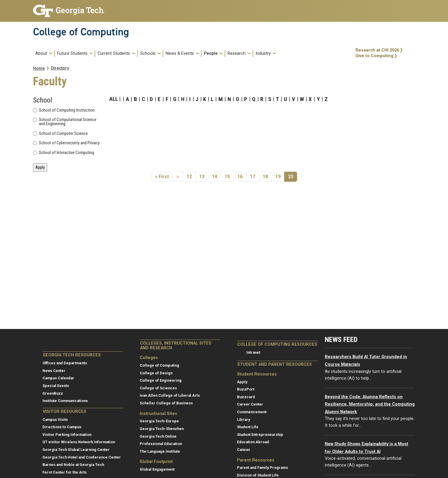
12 (191, 176)
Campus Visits (55, 420)
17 (254, 176)
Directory (60, 68)
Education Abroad (253, 442)
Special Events (56, 386)
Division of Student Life (258, 475)
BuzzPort (246, 389)
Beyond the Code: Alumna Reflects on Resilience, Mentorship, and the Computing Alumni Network (370, 404)
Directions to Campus (62, 427)
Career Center (250, 404)
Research (237, 53)
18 (267, 176)
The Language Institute (160, 451)
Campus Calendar (58, 378)
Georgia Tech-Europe (159, 421)
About (41, 53)
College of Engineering (161, 380)
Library (243, 420)
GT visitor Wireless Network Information (79, 442)
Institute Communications (65, 401)
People (211, 53)
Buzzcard (246, 397)
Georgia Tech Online (158, 436)
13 (204, 176)
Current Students (114, 53)
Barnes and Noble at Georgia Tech (73, 465)
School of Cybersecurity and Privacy (69, 143)
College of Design (156, 373)
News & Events (180, 53)
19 (280, 176)
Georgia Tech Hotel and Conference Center (82, 457)
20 (292, 176)
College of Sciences (158, 388)
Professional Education (161, 444)
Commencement (252, 412)
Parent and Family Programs (262, 468)
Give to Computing (374, 56)
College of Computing (81, 32)
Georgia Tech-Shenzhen (162, 429)
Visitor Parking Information (67, 435)
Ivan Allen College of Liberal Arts (170, 395)
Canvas (243, 450)
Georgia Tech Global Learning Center (76, 450)
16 (242, 176)
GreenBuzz (53, 393)
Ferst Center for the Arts (65, 472)
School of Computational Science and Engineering (68, 122)
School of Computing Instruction (67, 110)
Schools (148, 53)
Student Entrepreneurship (260, 435)
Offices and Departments (65, 363)
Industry (263, 53)
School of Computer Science (63, 134)
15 (229, 176)
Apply (242, 382)
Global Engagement (157, 469)
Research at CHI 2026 (377, 50)
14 (216, 176)
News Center (54, 371)
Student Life (248, 427)
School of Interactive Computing (66, 153)
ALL (114, 99)
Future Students (72, 53)
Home (39, 68)
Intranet (253, 352)
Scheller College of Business (166, 403)
